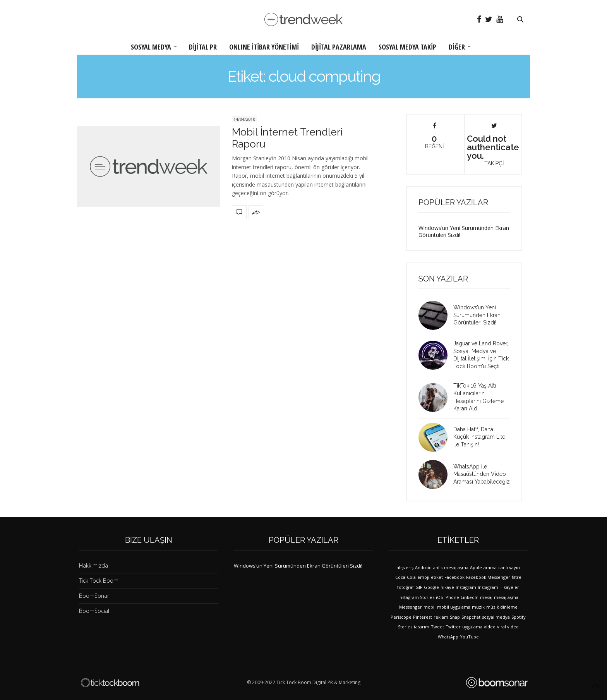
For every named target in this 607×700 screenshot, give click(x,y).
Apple (476, 567)
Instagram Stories (416, 597)
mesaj (486, 597)
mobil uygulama (454, 607)
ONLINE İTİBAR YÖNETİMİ (264, 47)
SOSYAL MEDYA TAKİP (407, 47)
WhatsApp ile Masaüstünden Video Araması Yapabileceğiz (482, 474)
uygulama (472, 627)
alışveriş (405, 567)
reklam (441, 617)
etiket (437, 577)
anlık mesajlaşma (451, 567)
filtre (517, 577)
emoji (423, 577)
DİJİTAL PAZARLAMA (339, 47)
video (490, 627)
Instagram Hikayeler (498, 587)
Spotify (519, 617)
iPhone (452, 597)
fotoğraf (406, 587)
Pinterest (423, 617)
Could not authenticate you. (493, 144)
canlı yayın (509, 567)
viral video (508, 627)
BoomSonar (94, 596)
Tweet (437, 627)
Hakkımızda (93, 565)
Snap (455, 617)
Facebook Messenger (488, 577)
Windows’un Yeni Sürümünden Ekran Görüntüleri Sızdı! (464, 231)
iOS (439, 597)
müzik (478, 607)
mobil (430, 607)
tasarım (422, 627)
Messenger (411, 607)
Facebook (454, 577)
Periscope (401, 617)
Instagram (466, 587)
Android (423, 567)
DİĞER (457, 47)
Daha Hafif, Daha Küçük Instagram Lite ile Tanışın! (479, 437)
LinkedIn (470, 597)
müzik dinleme (502, 607)
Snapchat (471, 617)
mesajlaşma (506, 597)
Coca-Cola (406, 577)
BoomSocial (94, 611)
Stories (405, 627)
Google (431, 587)
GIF (419, 587)
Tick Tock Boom (99, 581)
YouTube (469, 637)
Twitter (453, 627)
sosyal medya (496, 617)
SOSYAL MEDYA (151, 47)
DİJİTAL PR (203, 47)
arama (490, 567)
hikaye (447, 587)
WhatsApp (448, 637)
